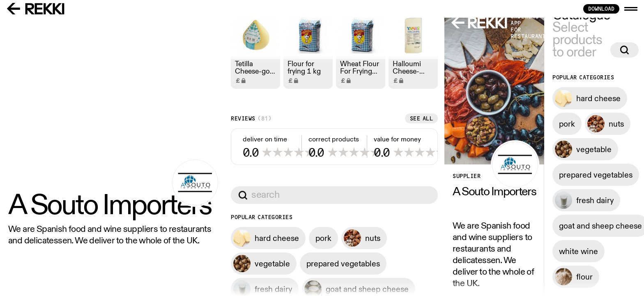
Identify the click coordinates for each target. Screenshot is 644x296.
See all (298, 264)
